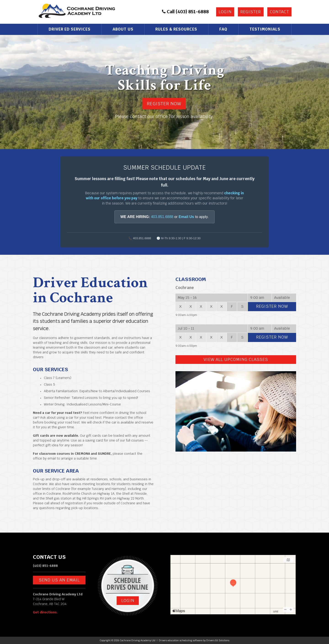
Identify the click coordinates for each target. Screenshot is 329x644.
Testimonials (265, 29)
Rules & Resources (176, 29)
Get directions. (45, 612)
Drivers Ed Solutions (218, 640)
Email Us (186, 217)
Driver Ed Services (70, 29)
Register (251, 12)
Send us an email (59, 580)
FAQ (223, 29)
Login (225, 12)
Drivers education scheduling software (181, 640)
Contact (279, 12)
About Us (123, 29)
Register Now (164, 104)
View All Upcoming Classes (236, 359)
